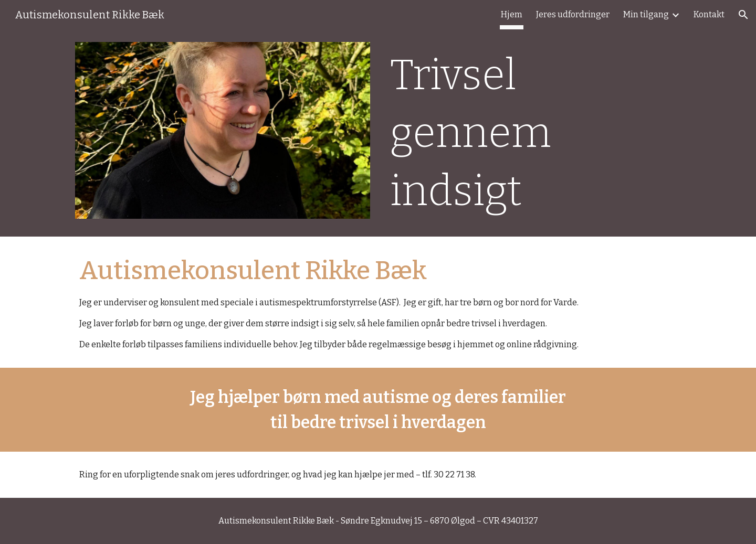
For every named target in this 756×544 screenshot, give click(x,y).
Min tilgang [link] (646, 14)
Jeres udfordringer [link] (573, 14)
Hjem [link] (512, 14)
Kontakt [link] (709, 14)
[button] (743, 15)
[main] (533, 133)
